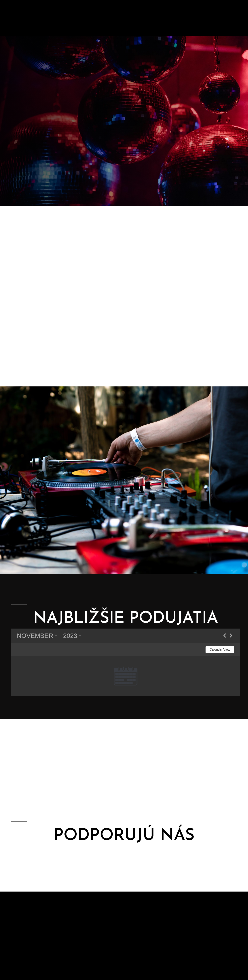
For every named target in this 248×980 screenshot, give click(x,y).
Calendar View (220, 650)
